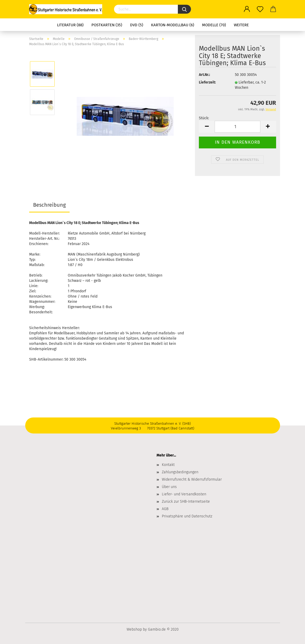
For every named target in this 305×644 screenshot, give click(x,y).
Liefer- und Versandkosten (184, 494)
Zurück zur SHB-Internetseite (186, 502)
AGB (165, 509)
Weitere (241, 25)
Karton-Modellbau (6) (173, 25)
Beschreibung (49, 205)
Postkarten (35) (107, 25)
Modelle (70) (214, 25)
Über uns (169, 487)
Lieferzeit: (207, 82)
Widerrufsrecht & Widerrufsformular (192, 479)
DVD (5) (137, 25)
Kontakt (168, 465)
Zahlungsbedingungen (180, 472)
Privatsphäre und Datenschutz (187, 516)
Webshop (134, 629)
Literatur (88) (70, 25)
